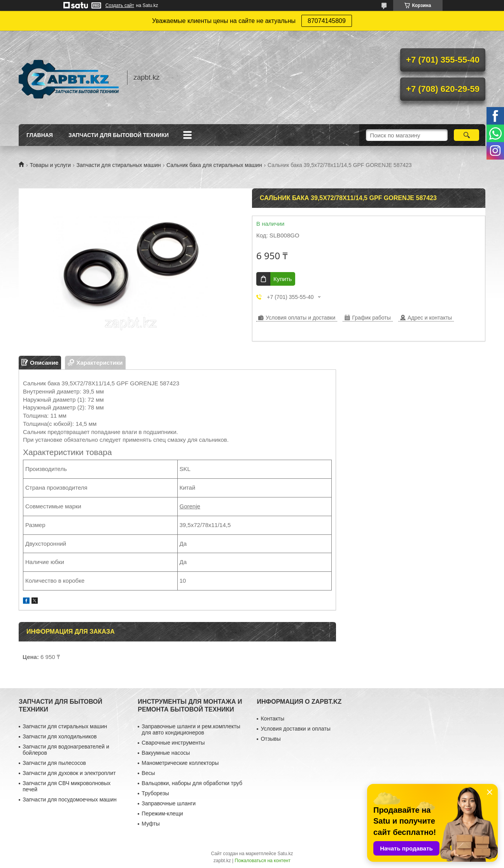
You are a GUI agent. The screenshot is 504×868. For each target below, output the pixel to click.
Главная (40, 135)
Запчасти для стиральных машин (119, 165)
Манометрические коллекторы (180, 763)
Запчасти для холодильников (59, 736)
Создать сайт (120, 5)
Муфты (150, 824)
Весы (148, 773)
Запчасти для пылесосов (54, 763)
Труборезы (155, 793)
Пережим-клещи (162, 814)
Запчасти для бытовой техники (119, 135)
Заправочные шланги (169, 803)
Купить (283, 279)
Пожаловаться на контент (263, 861)
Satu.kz (285, 854)
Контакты (272, 719)
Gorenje (190, 506)
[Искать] (466, 135)
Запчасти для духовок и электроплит (69, 773)
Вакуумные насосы (166, 753)
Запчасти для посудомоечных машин (70, 799)
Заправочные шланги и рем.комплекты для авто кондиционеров (191, 729)
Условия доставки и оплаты (295, 729)
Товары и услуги (50, 165)
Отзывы (270, 739)
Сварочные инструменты (173, 743)
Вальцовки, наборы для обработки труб (192, 783)
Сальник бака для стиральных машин (214, 165)
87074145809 (327, 21)
